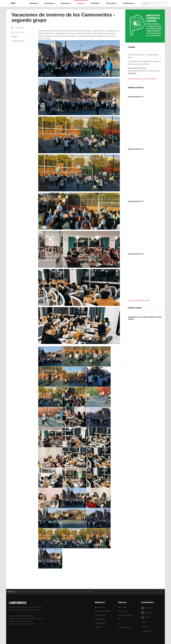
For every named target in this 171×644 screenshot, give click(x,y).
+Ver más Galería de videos (139, 300)
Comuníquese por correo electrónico (143, 79)
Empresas (66, 3)
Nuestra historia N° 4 (136, 254)
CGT (120, 623)
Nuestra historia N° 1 (136, 97)
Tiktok (144, 622)
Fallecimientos (100, 623)
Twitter (145, 617)
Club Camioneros (125, 627)
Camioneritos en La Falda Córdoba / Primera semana (145, 318)
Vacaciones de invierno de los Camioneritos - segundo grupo (63, 17)
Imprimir (14, 37)
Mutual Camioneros (126, 615)
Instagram (147, 612)
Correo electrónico (18, 41)
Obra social (112, 3)
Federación (122, 611)
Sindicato (34, 3)
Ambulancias (100, 619)
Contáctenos (129, 3)
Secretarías (50, 3)
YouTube (145, 627)
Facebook (147, 608)
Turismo (81, 3)
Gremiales (96, 3)
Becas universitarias (103, 611)
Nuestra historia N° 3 (136, 201)
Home (19, 592)
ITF (119, 619)
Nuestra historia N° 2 (136, 149)
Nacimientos (100, 607)
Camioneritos (38, 592)
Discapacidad (100, 615)
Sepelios (98, 627)
